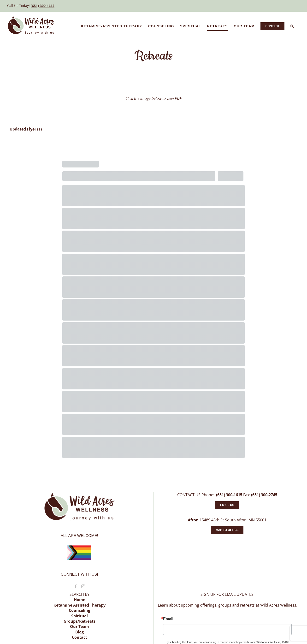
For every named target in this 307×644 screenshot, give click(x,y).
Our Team (80, 626)
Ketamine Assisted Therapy (80, 605)
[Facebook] (76, 586)
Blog (80, 632)
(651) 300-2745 (264, 495)
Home (80, 600)
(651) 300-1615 (43, 6)
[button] (292, 26)
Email (168, 619)
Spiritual (80, 616)
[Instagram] (83, 586)
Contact (80, 637)
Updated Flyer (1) (26, 129)
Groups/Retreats (80, 621)
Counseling (80, 610)
